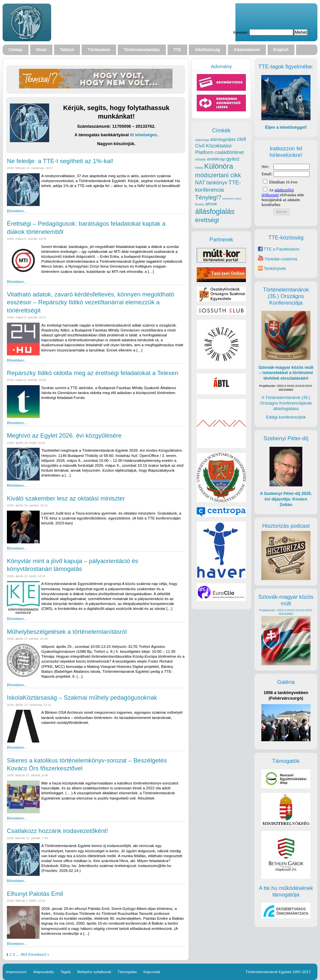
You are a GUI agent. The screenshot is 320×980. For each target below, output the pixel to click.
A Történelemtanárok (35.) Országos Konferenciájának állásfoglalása (286, 403)
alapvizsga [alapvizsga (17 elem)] (202, 140)
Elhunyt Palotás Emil (35, 894)
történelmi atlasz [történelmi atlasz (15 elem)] (232, 199)
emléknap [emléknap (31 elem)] (216, 159)
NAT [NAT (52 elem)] (200, 183)
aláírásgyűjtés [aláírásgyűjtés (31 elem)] (223, 139)
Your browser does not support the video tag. (146, 22)
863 (24, 954)
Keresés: (241, 32)
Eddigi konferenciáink (286, 417)
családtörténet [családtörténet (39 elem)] (229, 152)
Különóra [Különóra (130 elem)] (219, 166)
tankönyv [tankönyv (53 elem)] (217, 182)
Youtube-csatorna (278, 259)
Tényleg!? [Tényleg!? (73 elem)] (208, 198)
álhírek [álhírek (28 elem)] (211, 204)
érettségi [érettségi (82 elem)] (207, 220)
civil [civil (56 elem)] (242, 139)
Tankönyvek (275, 268)
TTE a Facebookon (279, 249)
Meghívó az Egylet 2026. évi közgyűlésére (64, 435)
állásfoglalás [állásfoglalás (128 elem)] (215, 211)
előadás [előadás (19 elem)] (200, 159)
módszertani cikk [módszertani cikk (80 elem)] (218, 175)
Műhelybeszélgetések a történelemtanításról (67, 632)
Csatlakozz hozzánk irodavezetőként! (57, 831)
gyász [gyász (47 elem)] (233, 159)
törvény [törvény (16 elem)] (200, 204)
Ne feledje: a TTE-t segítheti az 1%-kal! (60, 161)
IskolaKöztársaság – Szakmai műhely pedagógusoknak (82, 697)
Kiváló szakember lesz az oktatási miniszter (66, 498)
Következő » (39, 954)
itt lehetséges (144, 135)
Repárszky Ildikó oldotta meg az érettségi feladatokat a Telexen (93, 373)
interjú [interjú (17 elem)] (199, 168)
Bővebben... (17, 211)
